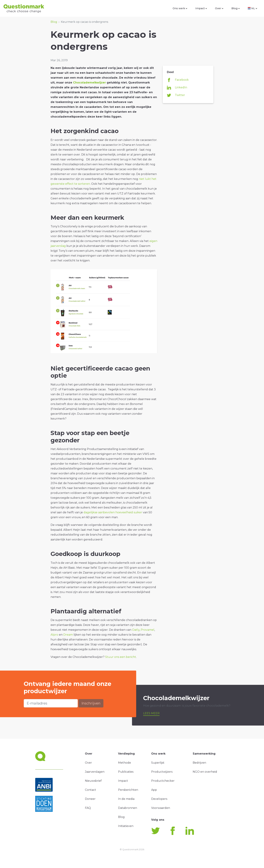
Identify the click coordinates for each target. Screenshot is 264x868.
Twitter (176, 95)
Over (219, 8)
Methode (125, 763)
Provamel (148, 630)
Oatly (136, 630)
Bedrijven (199, 763)
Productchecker (163, 781)
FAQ (88, 808)
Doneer (90, 799)
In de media (126, 799)
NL (252, 8)
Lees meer (151, 713)
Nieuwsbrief (93, 781)
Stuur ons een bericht (121, 657)
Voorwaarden (161, 808)
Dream (68, 635)
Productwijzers (162, 772)
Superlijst (158, 763)
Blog (236, 8)
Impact (201, 8)
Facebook (178, 80)
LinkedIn (177, 88)
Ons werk (180, 8)
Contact (90, 790)
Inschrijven (91, 703)
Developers (159, 799)
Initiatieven (126, 826)
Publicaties (126, 772)
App (154, 790)
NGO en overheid (205, 772)
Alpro (54, 635)
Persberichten (128, 790)
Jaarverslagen (95, 772)
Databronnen (128, 808)
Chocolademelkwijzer (89, 83)
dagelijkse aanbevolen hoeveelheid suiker (113, 512)
